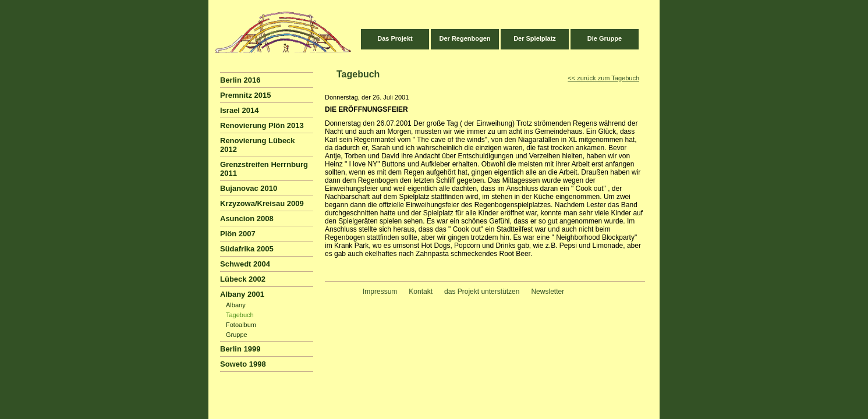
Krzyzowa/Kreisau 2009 (262, 203)
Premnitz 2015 (245, 95)
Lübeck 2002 (243, 279)
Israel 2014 (240, 110)
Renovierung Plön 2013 (262, 125)
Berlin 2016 (240, 80)
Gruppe (237, 335)
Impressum (380, 292)
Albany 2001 (242, 294)
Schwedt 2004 (245, 264)
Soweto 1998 (243, 364)
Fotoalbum (241, 325)
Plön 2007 (238, 234)
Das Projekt (395, 38)
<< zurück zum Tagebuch (603, 78)
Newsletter (548, 292)
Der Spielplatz (535, 38)
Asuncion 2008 (247, 219)
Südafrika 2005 (247, 249)
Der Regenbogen (465, 38)
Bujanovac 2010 (249, 188)
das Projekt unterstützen (482, 292)
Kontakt (421, 292)
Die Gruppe (605, 38)
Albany (236, 305)
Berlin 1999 (240, 349)
